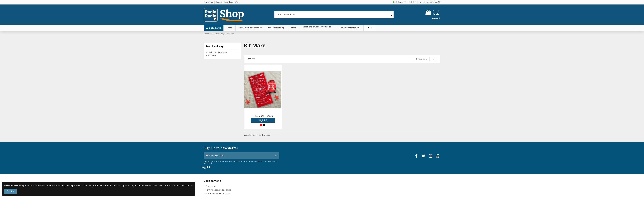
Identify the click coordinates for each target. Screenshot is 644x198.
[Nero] (264, 125)
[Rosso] (261, 125)
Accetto (10, 191)
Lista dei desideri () (430, 2)
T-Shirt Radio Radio (217, 52)
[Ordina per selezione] (421, 59)
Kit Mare (212, 55)
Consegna (208, 2)
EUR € (412, 2)
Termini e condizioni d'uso (228, 2)
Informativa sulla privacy (218, 194)
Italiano (399, 2)
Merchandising (215, 46)
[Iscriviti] (276, 156)
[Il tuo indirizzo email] (238, 156)
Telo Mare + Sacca (263, 116)
